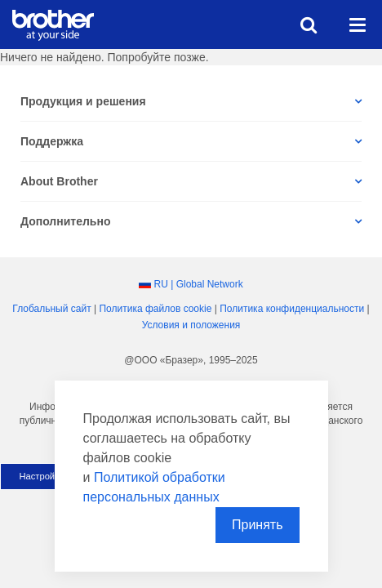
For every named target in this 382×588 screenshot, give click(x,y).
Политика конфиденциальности (292, 309)
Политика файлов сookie (155, 309)
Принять (258, 525)
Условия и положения (191, 325)
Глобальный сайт (51, 309)
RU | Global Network (199, 284)
